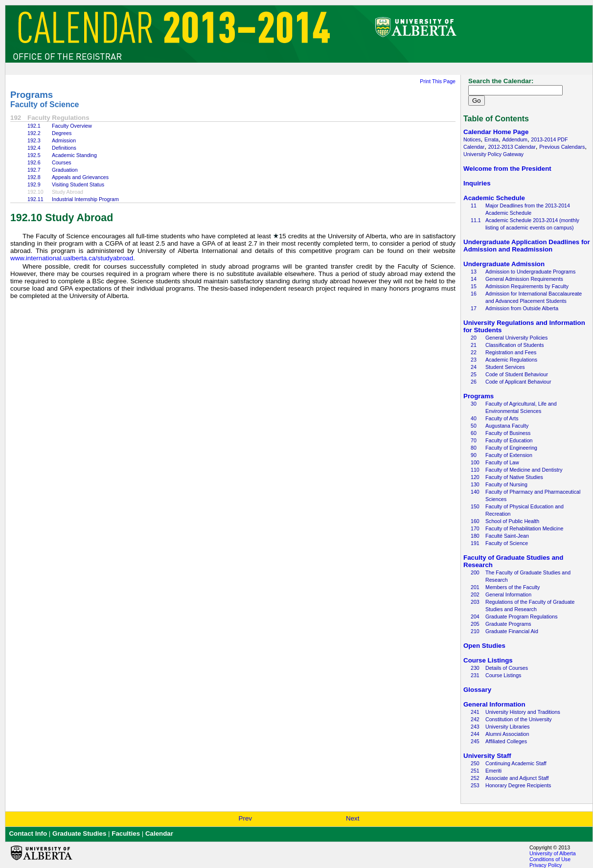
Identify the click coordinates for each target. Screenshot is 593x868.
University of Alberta (553, 853)
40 (474, 418)
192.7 (34, 170)
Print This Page (438, 81)
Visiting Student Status (78, 184)
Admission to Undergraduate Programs (530, 272)
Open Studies (484, 646)
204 (475, 617)
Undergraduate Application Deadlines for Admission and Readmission (527, 246)
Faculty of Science (45, 104)
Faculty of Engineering (511, 448)
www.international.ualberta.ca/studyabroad (72, 258)
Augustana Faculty (507, 426)
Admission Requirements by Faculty (527, 286)
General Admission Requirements (524, 279)
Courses (62, 162)
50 (474, 426)
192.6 (34, 162)
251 (475, 771)
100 (475, 462)
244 (475, 734)
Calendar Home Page (496, 132)
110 (475, 470)
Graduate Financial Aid (512, 631)
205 (475, 624)
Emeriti (493, 771)
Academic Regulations (511, 360)
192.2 (34, 133)
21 (474, 345)
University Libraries (508, 727)
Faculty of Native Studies (514, 477)
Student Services (505, 367)
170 (475, 528)
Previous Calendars (562, 147)
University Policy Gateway (493, 154)
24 (474, 367)
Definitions (64, 148)
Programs (32, 95)
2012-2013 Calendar (512, 147)
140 (475, 492)
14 (474, 279)
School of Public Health (512, 521)
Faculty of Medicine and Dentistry (524, 470)
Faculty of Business (508, 433)
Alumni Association (507, 734)
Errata (491, 139)
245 (475, 741)
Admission (64, 140)
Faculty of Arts (502, 418)
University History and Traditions (523, 712)
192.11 (35, 199)
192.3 (34, 140)
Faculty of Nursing (506, 484)
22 (474, 352)
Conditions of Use (550, 859)
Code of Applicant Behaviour (518, 382)
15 (474, 286)
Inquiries (477, 183)
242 (475, 719)
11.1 (476, 220)
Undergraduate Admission (504, 264)
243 (475, 727)
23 (474, 360)
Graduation (65, 170)
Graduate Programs (508, 624)
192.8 (34, 177)
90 (474, 455)
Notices (472, 139)
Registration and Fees (511, 352)
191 (475, 543)
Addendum (515, 139)
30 (474, 404)
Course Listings (488, 660)
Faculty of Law (502, 462)
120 (475, 477)
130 (475, 484)
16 (474, 294)
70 (474, 440)
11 (474, 206)
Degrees (62, 133)
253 (475, 785)
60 (474, 433)
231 (475, 675)
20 (474, 338)
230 (475, 668)
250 (475, 763)
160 (475, 521)
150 (475, 506)
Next (353, 818)
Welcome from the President (507, 169)
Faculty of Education (509, 440)
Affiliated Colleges (506, 741)
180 (475, 536)
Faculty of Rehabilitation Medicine (524, 528)
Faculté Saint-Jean (507, 536)
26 (474, 382)
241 (475, 712)
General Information (508, 594)
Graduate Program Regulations (522, 617)
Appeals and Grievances (80, 177)
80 (474, 448)
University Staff (487, 756)
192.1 (34, 126)
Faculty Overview (72, 126)
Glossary (477, 690)
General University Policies (516, 338)
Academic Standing (74, 155)
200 (475, 572)
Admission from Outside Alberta (522, 308)
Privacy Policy (546, 865)
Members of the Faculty (513, 587)
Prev (245, 818)
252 (475, 778)
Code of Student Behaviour (517, 374)
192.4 (34, 148)
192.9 (34, 184)
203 (475, 602)
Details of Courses (507, 668)
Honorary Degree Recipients (518, 785)
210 (475, 631)
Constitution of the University (519, 719)
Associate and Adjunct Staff (517, 778)
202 (475, 594)
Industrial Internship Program (85, 199)
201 (475, 587)
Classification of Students (515, 345)
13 (474, 272)
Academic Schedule (494, 198)
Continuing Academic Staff (516, 763)
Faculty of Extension (509, 455)
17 (474, 308)
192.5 (34, 155)
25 (474, 374)
